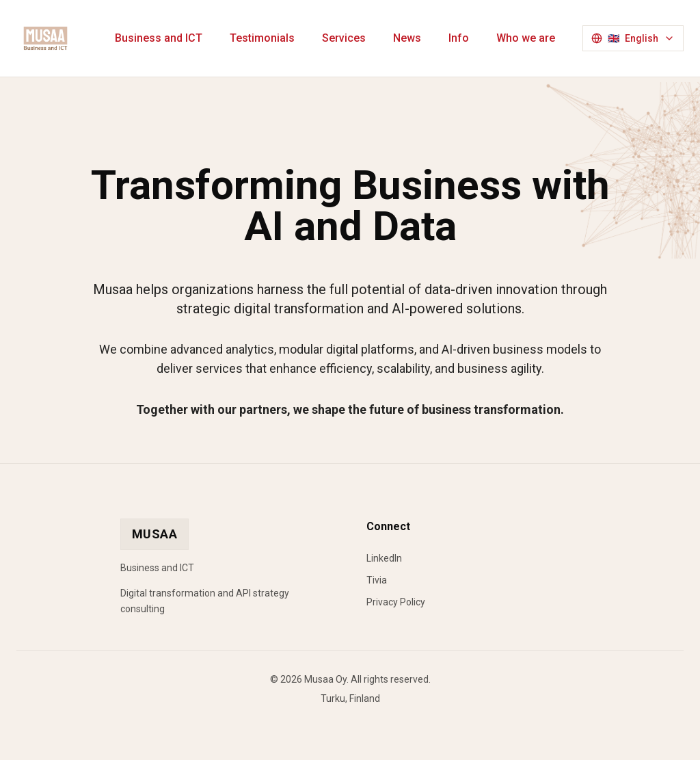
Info (459, 38)
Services (344, 38)
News (407, 38)
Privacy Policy (396, 602)
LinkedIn (384, 558)
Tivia (377, 580)
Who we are (526, 38)
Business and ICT (159, 38)
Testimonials (262, 38)
